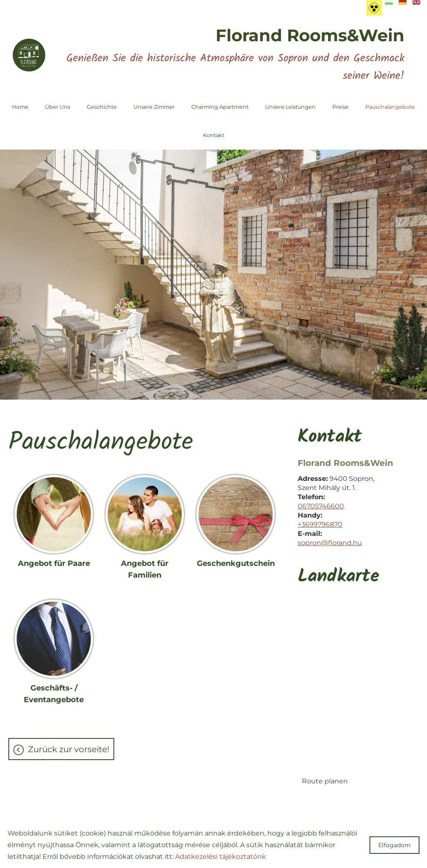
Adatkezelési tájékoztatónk (221, 857)
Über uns (58, 107)
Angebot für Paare (54, 563)
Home (20, 107)
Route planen (325, 781)
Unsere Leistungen (290, 107)
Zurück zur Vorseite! (69, 749)
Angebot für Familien (145, 569)
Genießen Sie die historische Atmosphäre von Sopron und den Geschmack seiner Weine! (235, 55)
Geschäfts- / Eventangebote (54, 694)
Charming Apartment (220, 107)
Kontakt (214, 135)
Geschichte (102, 107)
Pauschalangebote (390, 107)
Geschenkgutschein (236, 563)
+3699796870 (320, 524)
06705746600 (321, 506)
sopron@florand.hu (330, 543)
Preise (340, 107)
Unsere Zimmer (154, 107)
